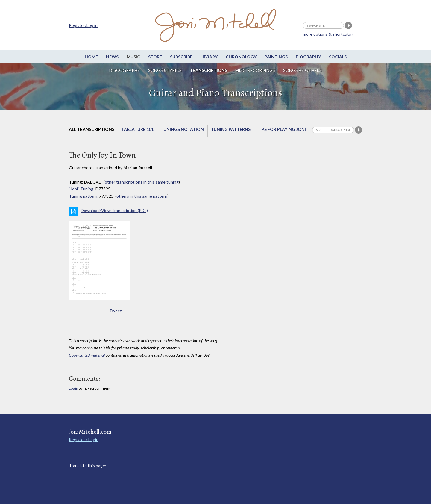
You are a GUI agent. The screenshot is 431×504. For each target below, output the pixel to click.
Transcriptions (208, 70)
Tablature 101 (137, 129)
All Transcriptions (92, 129)
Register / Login (84, 439)
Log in (73, 388)
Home (91, 57)
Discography (125, 70)
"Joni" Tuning (81, 189)
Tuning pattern (83, 196)
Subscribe (181, 57)
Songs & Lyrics (165, 70)
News (112, 57)
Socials (338, 57)
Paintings (276, 57)
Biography (308, 57)
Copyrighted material (87, 355)
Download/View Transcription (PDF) (114, 210)
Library (209, 57)
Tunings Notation (182, 129)
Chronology (241, 57)
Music (133, 57)
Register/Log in (83, 25)
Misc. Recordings (256, 70)
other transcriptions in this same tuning (142, 182)
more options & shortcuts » (328, 34)
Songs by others (302, 70)
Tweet (116, 311)
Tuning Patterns (231, 129)
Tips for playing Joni (282, 129)
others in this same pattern (142, 196)
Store (155, 57)
